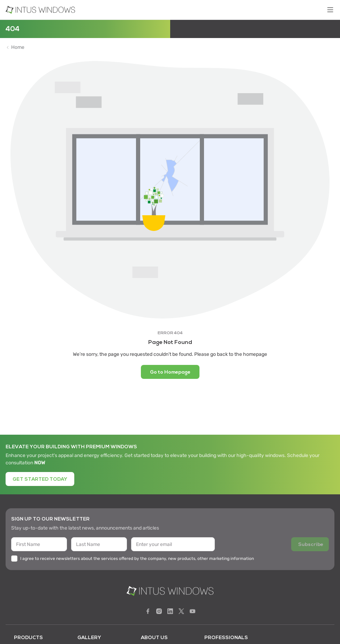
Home (18, 47)
